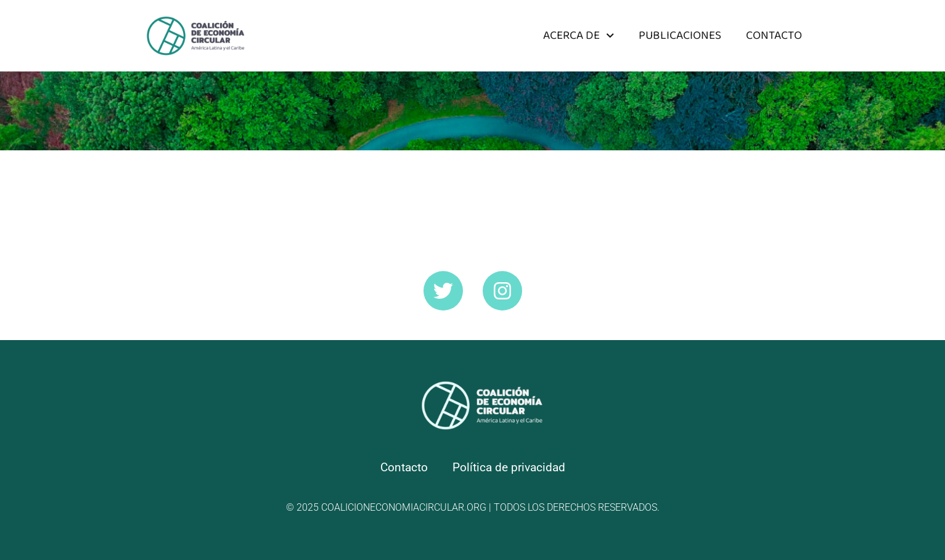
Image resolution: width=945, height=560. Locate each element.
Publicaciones (680, 35)
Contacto (774, 35)
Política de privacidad (509, 467)
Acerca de (579, 35)
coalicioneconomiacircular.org (404, 507)
